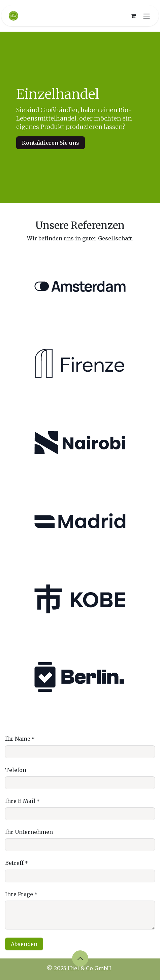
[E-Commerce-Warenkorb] (133, 16)
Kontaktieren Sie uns (51, 143)
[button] (80, 958)
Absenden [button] (24, 944)
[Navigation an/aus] (147, 16)
